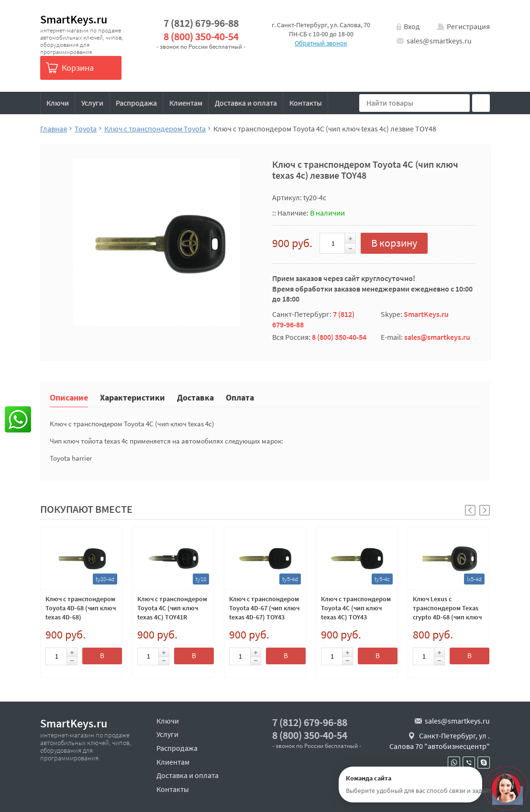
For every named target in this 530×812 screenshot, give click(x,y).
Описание (69, 397)
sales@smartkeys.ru (439, 41)
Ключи (58, 103)
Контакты (306, 103)
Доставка (195, 397)
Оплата (240, 397)
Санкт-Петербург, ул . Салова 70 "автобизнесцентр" (440, 741)
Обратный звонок (321, 43)
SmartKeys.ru (74, 19)
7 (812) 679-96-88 (201, 23)
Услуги (92, 103)
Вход (412, 26)
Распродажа (136, 103)
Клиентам (186, 103)
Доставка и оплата (246, 103)
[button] (485, 510)
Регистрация (468, 26)
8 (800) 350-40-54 (201, 37)
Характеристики (132, 397)
